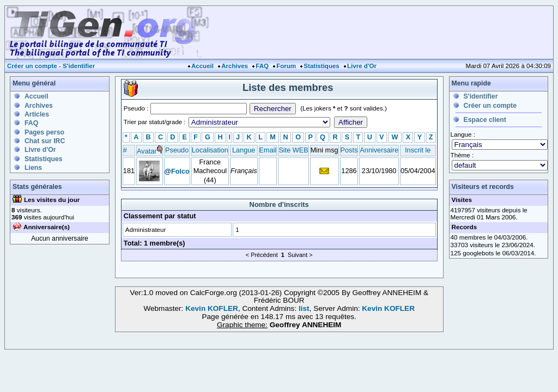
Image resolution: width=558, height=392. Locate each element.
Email (268, 150)
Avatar (147, 151)
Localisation (210, 150)
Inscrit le (418, 150)
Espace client (485, 120)
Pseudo (177, 150)
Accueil (202, 66)
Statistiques (321, 66)
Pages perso (44, 132)
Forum (286, 66)
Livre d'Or (362, 66)
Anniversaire (379, 150)
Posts (349, 150)
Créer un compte (32, 66)
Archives (235, 66)
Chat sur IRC (45, 141)
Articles (37, 114)
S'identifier (79, 66)
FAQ (262, 66)
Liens (33, 168)
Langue (244, 150)
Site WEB (293, 150)
